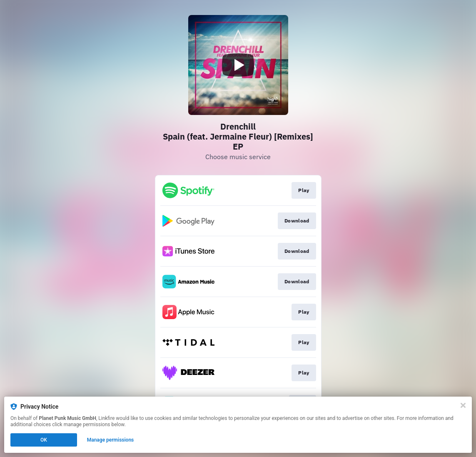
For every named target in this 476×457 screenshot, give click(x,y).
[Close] (463, 405)
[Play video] (238, 65)
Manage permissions (111, 440)
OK (44, 440)
